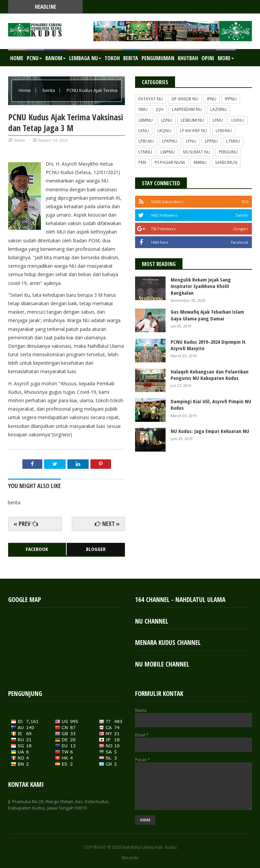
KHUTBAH (188, 58)
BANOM (56, 58)
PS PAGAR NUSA (170, 162)
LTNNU (145, 152)
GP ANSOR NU (185, 99)
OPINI (208, 58)
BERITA (131, 58)
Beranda (130, 858)
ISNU (143, 109)
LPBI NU (146, 141)
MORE (226, 58)
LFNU (218, 120)
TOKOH (112, 58)
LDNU (167, 120)
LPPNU (211, 141)
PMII (142, 162)
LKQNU (164, 131)
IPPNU (231, 99)
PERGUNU (228, 152)
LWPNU (168, 152)
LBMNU (146, 120)
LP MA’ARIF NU (193, 131)
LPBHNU (224, 131)
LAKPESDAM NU (187, 109)
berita (49, 90)
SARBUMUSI (226, 162)
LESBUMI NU (192, 120)
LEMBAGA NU (85, 58)
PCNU (34, 58)
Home (17, 58)
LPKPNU (170, 141)
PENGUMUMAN (158, 58)
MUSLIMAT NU (197, 152)
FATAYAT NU (151, 99)
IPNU (212, 99)
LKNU (144, 131)
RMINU (200, 162)
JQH (160, 109)
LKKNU (238, 120)
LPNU (191, 141)
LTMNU (233, 141)
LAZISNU (219, 109)
